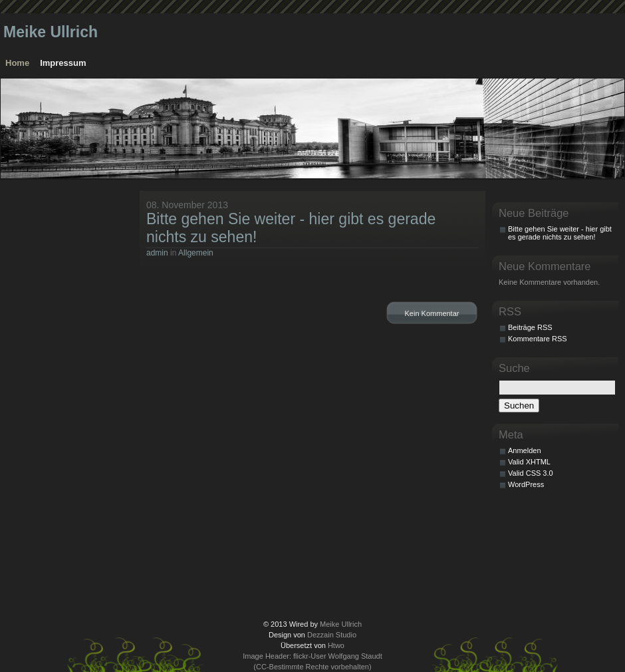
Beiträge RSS (530, 327)
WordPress (526, 484)
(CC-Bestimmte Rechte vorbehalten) (312, 667)
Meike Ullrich (51, 32)
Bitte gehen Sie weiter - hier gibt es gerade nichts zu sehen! (560, 233)
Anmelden (525, 450)
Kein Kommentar (432, 313)
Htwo (336, 645)
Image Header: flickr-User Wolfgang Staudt (312, 656)
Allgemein (196, 253)
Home (17, 63)
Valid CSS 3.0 (531, 473)
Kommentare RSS (538, 339)
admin (157, 253)
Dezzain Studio (332, 635)
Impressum (63, 63)
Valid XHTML (529, 462)
